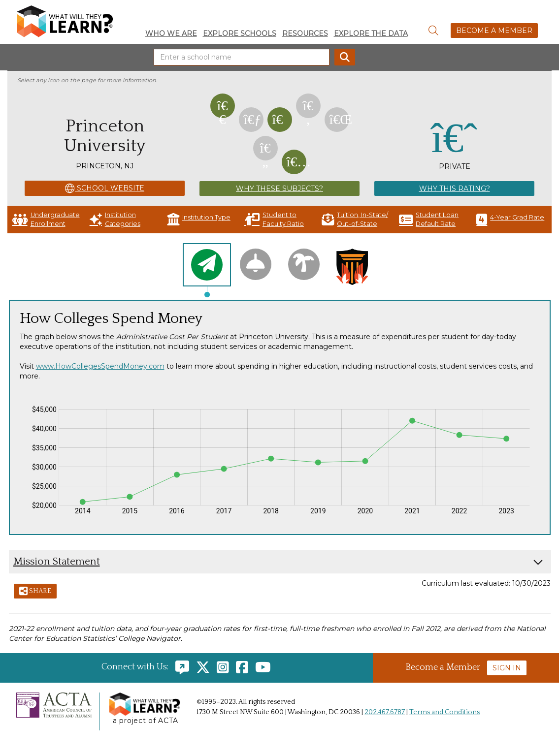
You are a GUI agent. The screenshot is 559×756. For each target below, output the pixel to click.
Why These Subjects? (279, 189)
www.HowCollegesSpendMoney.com (100, 366)
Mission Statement (57, 561)
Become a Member (494, 31)
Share (35, 592)
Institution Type (199, 219)
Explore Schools (240, 33)
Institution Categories (115, 219)
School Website (105, 189)
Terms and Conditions (444, 712)
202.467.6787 (385, 712)
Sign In (507, 668)
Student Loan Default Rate (429, 219)
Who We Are (171, 33)
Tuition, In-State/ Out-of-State (355, 219)
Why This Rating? (455, 189)
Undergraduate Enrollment (46, 219)
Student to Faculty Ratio (274, 219)
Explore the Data (371, 33)
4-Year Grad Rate (510, 219)
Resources (305, 33)
